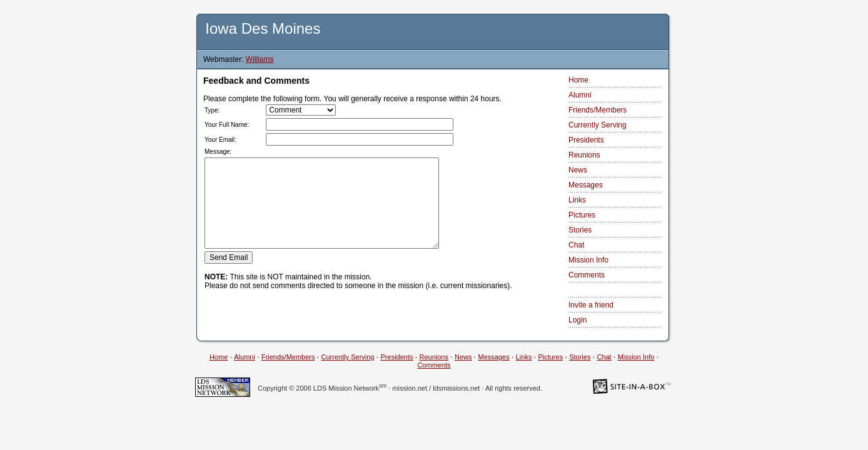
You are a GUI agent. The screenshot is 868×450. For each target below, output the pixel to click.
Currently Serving (598, 125)
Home (578, 80)
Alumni (580, 95)
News (578, 170)
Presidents (586, 140)
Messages (586, 185)
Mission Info (588, 260)
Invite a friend (591, 305)
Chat (576, 245)
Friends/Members (598, 110)
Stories (580, 230)
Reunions (584, 155)
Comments (587, 275)
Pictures (582, 215)
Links (577, 200)
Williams (260, 59)
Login (578, 320)
